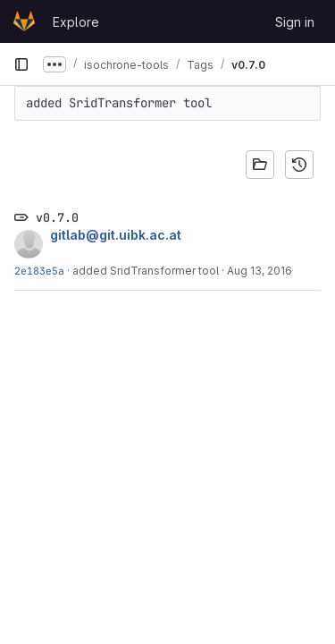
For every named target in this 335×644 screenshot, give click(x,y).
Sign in (295, 22)
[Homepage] (24, 21)
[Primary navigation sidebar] (21, 64)
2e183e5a (39, 271)
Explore (76, 22)
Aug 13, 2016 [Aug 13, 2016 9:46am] (260, 271)
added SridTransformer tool (146, 271)
